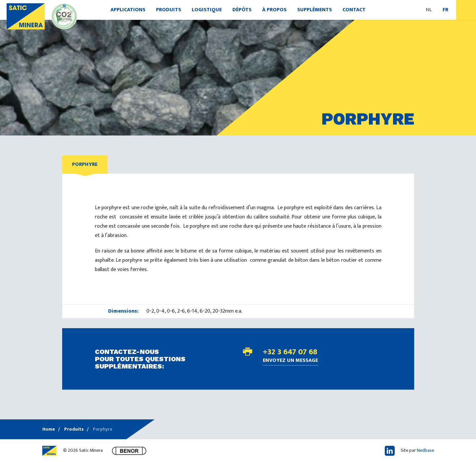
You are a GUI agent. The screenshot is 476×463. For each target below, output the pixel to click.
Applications (128, 10)
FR (445, 10)
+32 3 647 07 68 (290, 352)
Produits (169, 10)
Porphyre (85, 164)
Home (49, 429)
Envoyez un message (290, 361)
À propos (274, 10)
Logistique (207, 10)
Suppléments (315, 10)
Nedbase (425, 450)
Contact (354, 10)
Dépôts (242, 10)
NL (429, 10)
